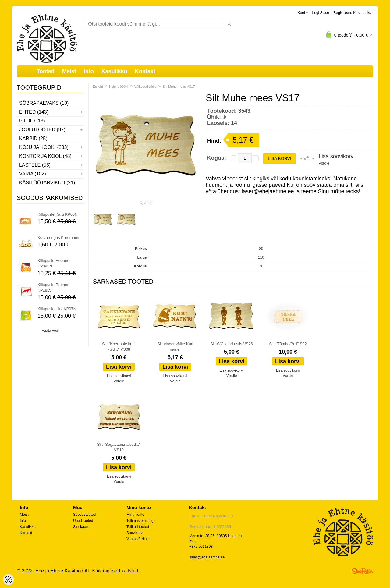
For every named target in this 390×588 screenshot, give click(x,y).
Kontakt (145, 71)
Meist (69, 71)
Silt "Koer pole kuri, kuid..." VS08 (119, 347)
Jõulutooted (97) (42, 130)
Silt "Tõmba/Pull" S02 (288, 344)
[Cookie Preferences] (9, 579)
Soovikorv (135, 533)
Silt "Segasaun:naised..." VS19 (119, 447)
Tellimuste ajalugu (141, 521)
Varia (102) (33, 174)
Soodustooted (84, 515)
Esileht (98, 87)
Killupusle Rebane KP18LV (53, 287)
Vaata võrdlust (138, 539)
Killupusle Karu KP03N (58, 214)
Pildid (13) (32, 121)
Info (89, 71)
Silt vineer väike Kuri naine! (175, 347)
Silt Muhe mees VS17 (179, 87)
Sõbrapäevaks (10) (44, 103)
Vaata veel (50, 331)
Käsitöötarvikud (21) (47, 183)
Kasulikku (114, 71)
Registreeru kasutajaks (352, 13)
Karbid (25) (33, 138)
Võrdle (324, 163)
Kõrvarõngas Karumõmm (60, 237)
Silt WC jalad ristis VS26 (232, 344)
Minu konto (135, 515)
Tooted (46, 71)
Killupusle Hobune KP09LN (53, 263)
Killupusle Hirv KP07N (57, 309)
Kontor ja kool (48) (45, 156)
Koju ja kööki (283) (44, 147)
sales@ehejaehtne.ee (207, 557)
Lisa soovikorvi (337, 156)
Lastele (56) (35, 165)
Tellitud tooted (138, 527)
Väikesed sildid (145, 87)
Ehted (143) (34, 112)
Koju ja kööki (119, 87)
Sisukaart (81, 527)
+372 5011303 (201, 547)
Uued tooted (83, 521)
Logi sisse (321, 13)
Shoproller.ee (363, 571)
